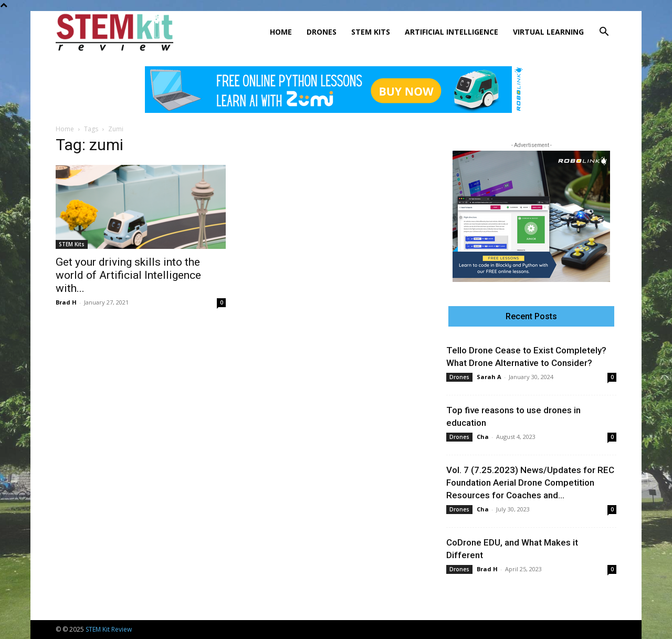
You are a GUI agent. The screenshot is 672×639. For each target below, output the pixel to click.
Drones (322, 32)
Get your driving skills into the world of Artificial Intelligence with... (128, 275)
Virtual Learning (548, 32)
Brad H (66, 302)
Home (281, 32)
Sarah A (489, 377)
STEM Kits (371, 32)
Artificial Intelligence (451, 32)
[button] (604, 33)
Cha (483, 437)
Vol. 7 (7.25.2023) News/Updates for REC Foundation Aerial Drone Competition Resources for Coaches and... (530, 483)
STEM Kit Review (109, 629)
